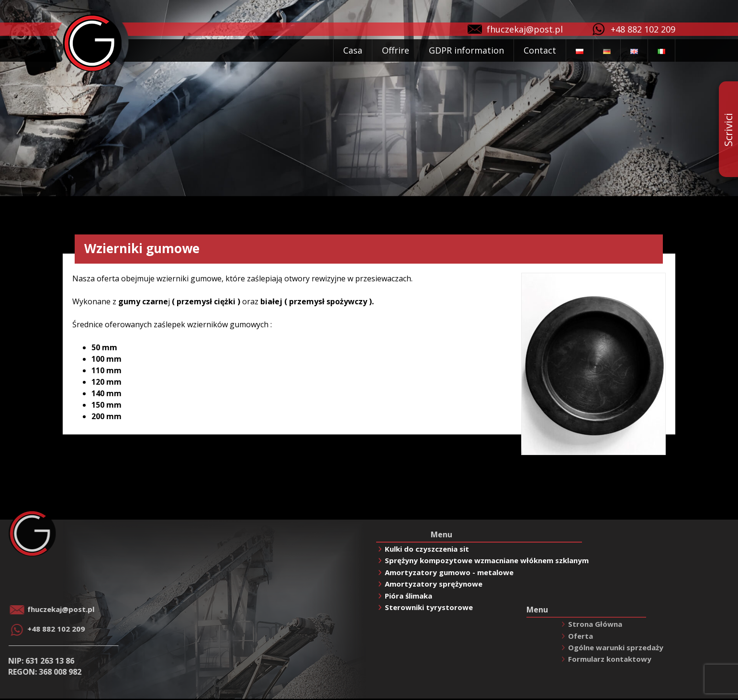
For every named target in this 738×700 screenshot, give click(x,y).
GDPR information (466, 50)
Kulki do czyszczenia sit (427, 549)
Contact (540, 50)
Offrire (396, 50)
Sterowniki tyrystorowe (429, 607)
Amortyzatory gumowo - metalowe (449, 572)
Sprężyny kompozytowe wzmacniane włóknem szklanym (487, 560)
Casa (353, 50)
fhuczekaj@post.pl (525, 29)
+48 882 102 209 (643, 29)
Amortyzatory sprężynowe (434, 584)
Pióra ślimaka (408, 596)
